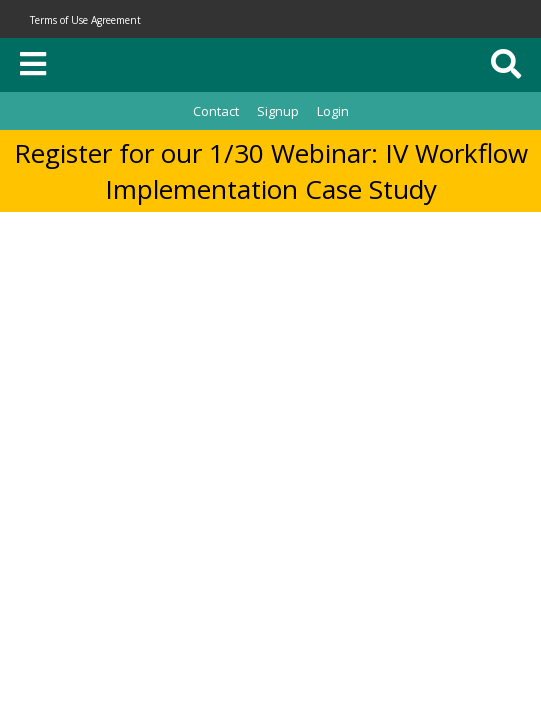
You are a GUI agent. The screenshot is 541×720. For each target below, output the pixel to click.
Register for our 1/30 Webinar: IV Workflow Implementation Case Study (271, 171)
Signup (278, 111)
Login (333, 111)
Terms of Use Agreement (85, 20)
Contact (216, 111)
